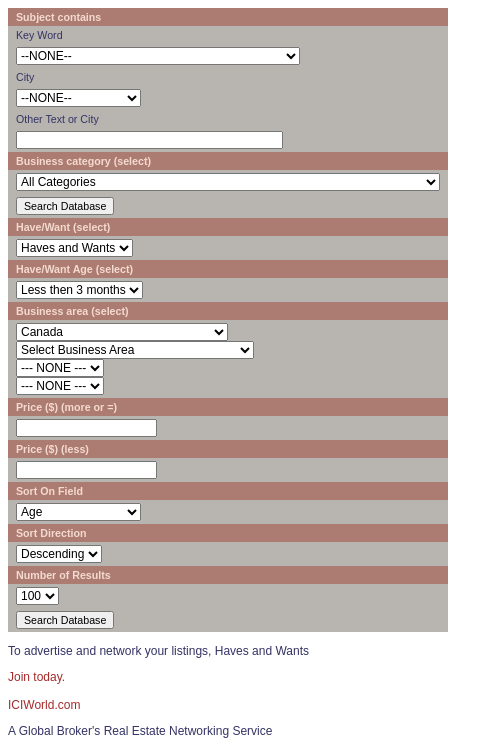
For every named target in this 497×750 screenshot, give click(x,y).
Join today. (36, 677)
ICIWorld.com (44, 705)
